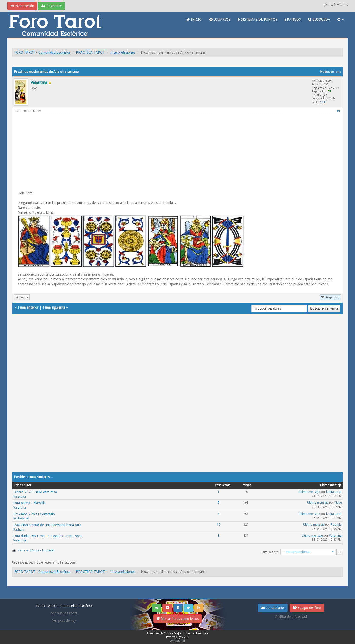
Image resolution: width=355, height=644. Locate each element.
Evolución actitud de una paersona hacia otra (47, 525)
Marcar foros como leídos (178, 619)
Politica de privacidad (291, 617)
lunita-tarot (334, 492)
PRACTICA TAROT (90, 52)
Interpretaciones (123, 52)
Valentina (20, 497)
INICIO (194, 19)
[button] (341, 19)
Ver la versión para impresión (37, 550)
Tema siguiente (54, 307)
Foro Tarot (153, 633)
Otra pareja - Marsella (29, 503)
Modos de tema (331, 72)
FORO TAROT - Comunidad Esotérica (42, 52)
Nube (338, 503)
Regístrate (52, 6)
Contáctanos (273, 608)
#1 (339, 111)
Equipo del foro (307, 608)
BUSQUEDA (319, 19)
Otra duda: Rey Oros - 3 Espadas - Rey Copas (48, 536)
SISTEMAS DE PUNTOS (257, 19)
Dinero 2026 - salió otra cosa (35, 492)
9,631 (323, 102)
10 (219, 525)
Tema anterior (28, 307)
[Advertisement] (177, 152)
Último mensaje (309, 492)
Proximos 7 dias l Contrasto (34, 514)
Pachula (19, 530)
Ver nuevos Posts (64, 613)
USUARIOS (220, 19)
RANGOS (293, 19)
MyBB (185, 637)
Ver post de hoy (64, 620)
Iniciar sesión (22, 6)
